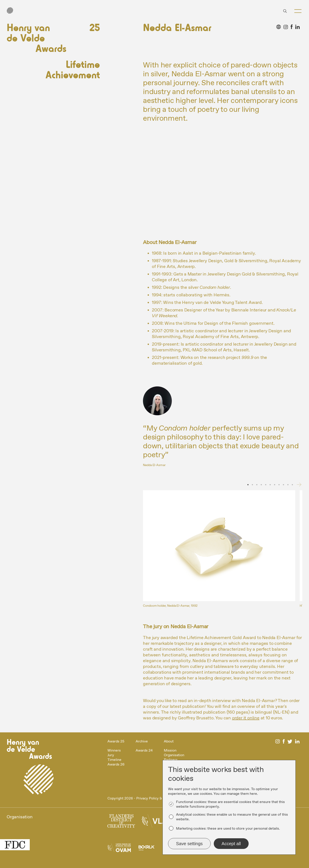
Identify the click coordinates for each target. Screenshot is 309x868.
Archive (142, 741)
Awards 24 (144, 751)
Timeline (114, 760)
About (169, 741)
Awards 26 (116, 765)
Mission (170, 751)
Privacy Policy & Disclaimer (158, 798)
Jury (111, 755)
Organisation (174, 755)
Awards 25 (116, 741)
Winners (114, 751)
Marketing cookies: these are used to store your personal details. (228, 829)
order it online (246, 718)
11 (292, 485)
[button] (298, 11)
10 (288, 485)
